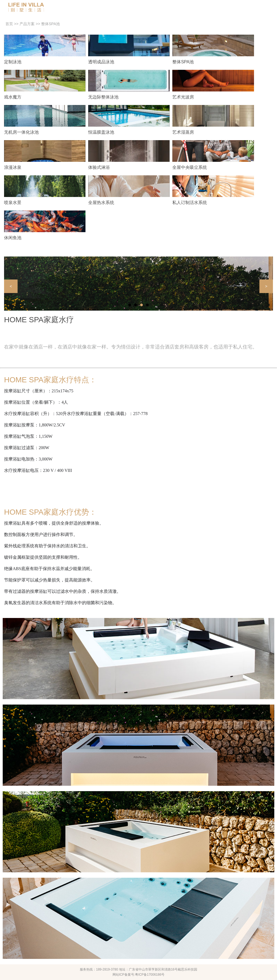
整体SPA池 (50, 24)
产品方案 (27, 24)
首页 (9, 24)
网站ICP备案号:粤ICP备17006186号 (139, 975)
